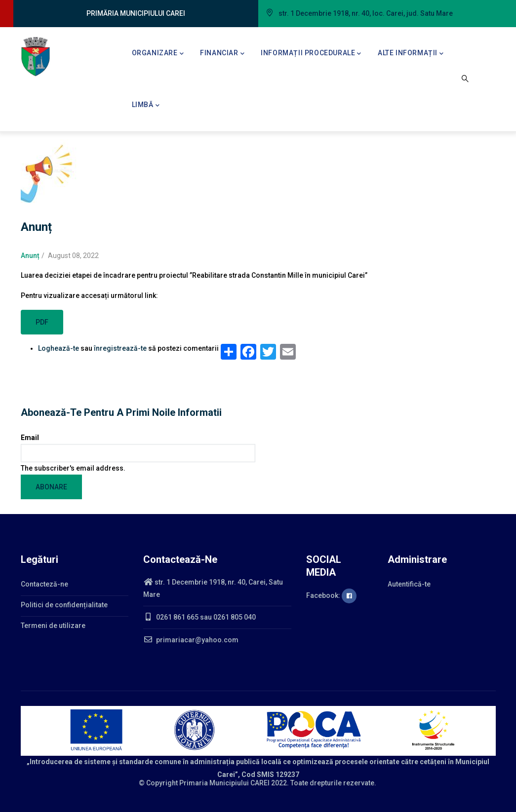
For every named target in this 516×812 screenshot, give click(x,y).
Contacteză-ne (44, 584)
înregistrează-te (120, 348)
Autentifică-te (409, 584)
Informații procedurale (311, 54)
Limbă (146, 106)
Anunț (30, 256)
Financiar (222, 54)
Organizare (158, 54)
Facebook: (331, 595)
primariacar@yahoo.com (191, 640)
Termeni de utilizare (53, 626)
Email (30, 438)
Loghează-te (59, 348)
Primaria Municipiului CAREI (224, 783)
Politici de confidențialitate (64, 605)
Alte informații (411, 54)
